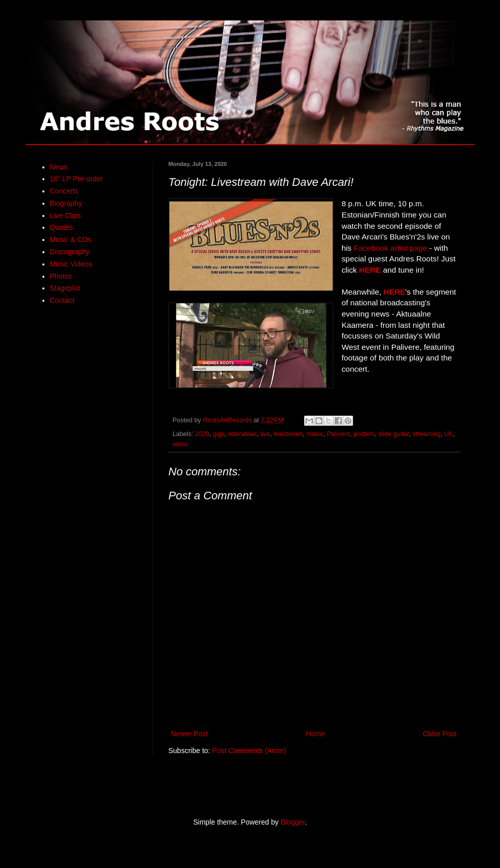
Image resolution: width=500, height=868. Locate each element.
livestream (288, 434)
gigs (219, 434)
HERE (370, 270)
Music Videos (71, 264)
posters (364, 434)
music (315, 434)
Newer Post (189, 734)
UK (449, 434)
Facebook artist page (390, 248)
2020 (202, 434)
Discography (70, 252)
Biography (66, 203)
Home (315, 734)
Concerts (64, 191)
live (265, 434)
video (180, 444)
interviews (242, 434)
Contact (62, 300)
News (59, 167)
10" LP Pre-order (77, 179)
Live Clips (66, 215)
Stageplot (65, 288)
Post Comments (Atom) (249, 751)
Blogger (293, 822)
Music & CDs (71, 239)
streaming (426, 434)
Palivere (338, 434)
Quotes (61, 227)
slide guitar (393, 434)
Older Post (440, 734)
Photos (61, 276)
